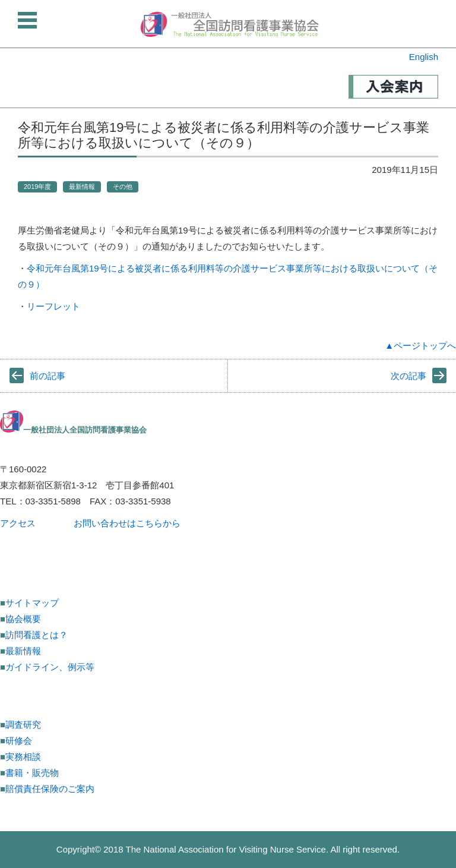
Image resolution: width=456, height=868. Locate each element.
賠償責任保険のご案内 (50, 789)
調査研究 (23, 725)
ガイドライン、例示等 (50, 667)
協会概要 (23, 619)
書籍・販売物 (32, 773)
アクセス (18, 523)
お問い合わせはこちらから (127, 523)
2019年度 (37, 187)
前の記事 (47, 376)
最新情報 (82, 187)
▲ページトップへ (420, 345)
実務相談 (23, 757)
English (424, 57)
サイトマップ (32, 603)
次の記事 (408, 376)
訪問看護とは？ (37, 635)
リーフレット (53, 306)
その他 (123, 187)
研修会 (19, 741)
